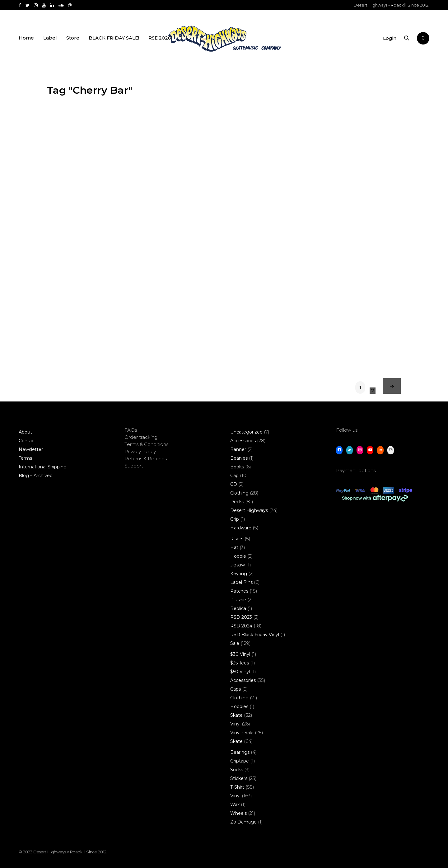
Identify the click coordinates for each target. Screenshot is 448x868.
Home (26, 38)
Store (73, 38)
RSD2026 (160, 38)
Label (50, 38)
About (25, 432)
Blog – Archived (36, 476)
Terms (25, 458)
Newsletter (31, 449)
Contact (27, 441)
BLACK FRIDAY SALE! (114, 38)
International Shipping (43, 467)
